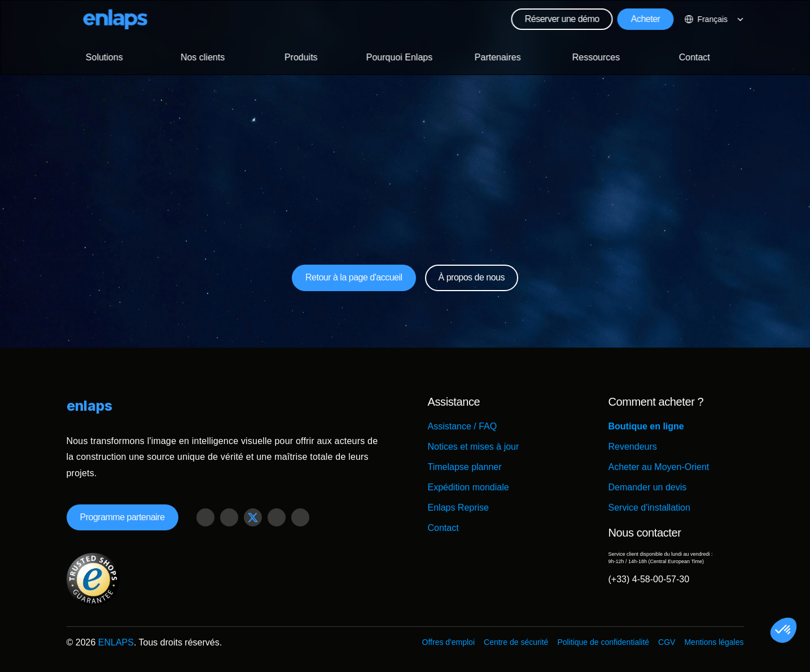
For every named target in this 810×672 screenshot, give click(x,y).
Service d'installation (649, 508)
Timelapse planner (465, 467)
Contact (443, 528)
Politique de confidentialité (603, 642)
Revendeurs (633, 447)
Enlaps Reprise (459, 508)
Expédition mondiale (469, 487)
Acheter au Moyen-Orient (659, 467)
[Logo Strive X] (116, 19)
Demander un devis (648, 487)
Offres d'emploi (448, 642)
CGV (667, 642)
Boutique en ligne (646, 426)
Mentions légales (714, 642)
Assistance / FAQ (463, 426)
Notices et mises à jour (474, 447)
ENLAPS (116, 642)
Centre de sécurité (516, 642)
